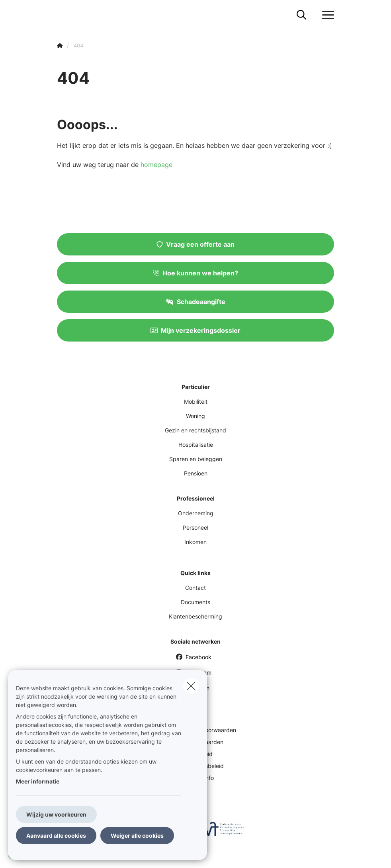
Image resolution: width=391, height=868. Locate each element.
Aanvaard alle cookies (56, 836)
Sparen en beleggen (196, 459)
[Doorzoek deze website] (301, 15)
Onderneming (196, 513)
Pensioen (196, 473)
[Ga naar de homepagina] (62, 15)
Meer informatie (38, 781)
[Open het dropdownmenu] (326, 15)
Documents (195, 602)
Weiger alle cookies (137, 836)
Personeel (195, 527)
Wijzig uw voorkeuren (56, 814)
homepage (156, 165)
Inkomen (195, 542)
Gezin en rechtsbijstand (195, 430)
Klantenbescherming (195, 616)
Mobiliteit (196, 402)
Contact (195, 588)
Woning (195, 416)
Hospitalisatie (196, 445)
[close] (191, 686)
